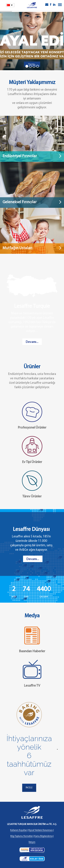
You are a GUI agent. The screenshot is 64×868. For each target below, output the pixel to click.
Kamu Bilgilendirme (43, 836)
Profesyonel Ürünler (32, 428)
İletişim (32, 842)
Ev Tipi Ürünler (32, 462)
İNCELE (29, 788)
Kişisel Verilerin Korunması (41, 830)
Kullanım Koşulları (19, 830)
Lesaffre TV (32, 686)
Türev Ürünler (32, 497)
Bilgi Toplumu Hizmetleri (22, 836)
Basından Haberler (32, 651)
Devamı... (32, 342)
